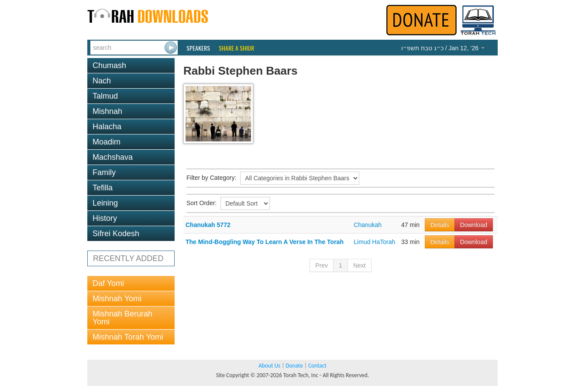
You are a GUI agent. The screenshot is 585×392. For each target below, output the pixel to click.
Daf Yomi (108, 283)
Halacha (107, 127)
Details (440, 225)
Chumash (109, 65)
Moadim (107, 142)
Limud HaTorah (374, 242)
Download (474, 225)
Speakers (198, 48)
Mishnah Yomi (117, 299)
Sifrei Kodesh (116, 234)
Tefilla (103, 188)
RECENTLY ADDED (128, 258)
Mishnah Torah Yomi (128, 337)
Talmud (105, 96)
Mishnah (107, 111)
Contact (317, 366)
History (105, 218)
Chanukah (368, 225)
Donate (294, 366)
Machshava (113, 157)
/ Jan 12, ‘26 (443, 48)
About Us (269, 366)
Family (104, 172)
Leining (105, 203)
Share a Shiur (236, 48)
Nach (102, 81)
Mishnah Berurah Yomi (122, 318)
